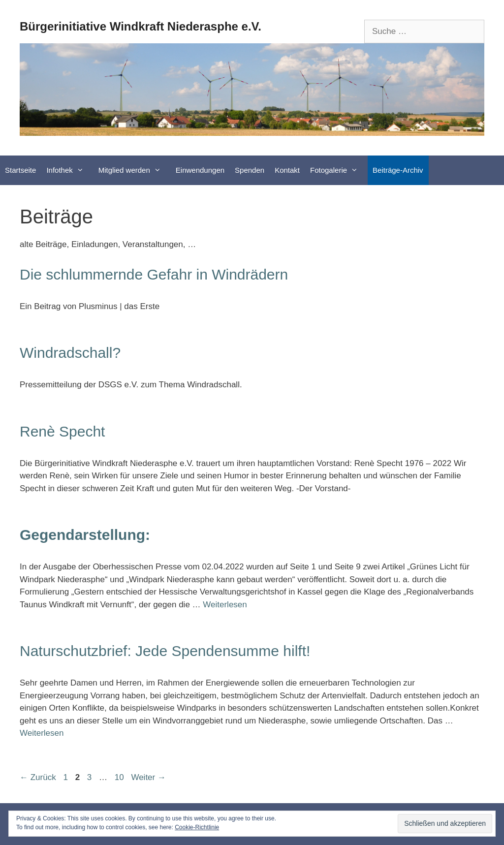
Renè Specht (62, 431)
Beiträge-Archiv (398, 170)
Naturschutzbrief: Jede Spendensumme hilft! (165, 651)
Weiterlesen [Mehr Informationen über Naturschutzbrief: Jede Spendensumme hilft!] (42, 733)
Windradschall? (70, 353)
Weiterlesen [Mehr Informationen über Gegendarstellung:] (225, 605)
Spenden (250, 170)
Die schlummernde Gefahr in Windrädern (154, 274)
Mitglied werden (135, 170)
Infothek (70, 170)
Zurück (38, 777)
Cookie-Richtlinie (197, 827)
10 (120, 777)
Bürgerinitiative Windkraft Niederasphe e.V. (141, 26)
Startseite (20, 170)
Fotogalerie (339, 170)
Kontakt (287, 170)
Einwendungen (200, 170)
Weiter (148, 777)
